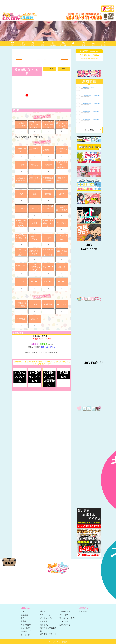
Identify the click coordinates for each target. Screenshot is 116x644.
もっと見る (89, 130)
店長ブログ (83, 611)
